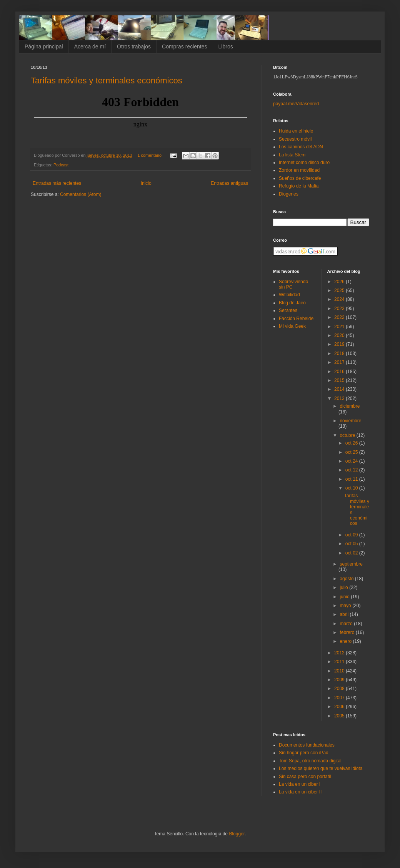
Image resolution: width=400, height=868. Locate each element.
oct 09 (352, 535)
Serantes (288, 310)
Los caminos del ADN (301, 147)
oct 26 (352, 443)
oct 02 (352, 553)
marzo (347, 624)
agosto (347, 579)
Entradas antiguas (229, 183)
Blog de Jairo (292, 303)
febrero (347, 632)
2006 (340, 707)
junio (345, 597)
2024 (340, 299)
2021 (340, 327)
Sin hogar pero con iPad (304, 753)
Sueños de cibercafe (300, 178)
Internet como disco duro (304, 163)
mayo (346, 606)
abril (345, 614)
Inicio (146, 183)
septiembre (351, 564)
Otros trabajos (134, 46)
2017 (340, 362)
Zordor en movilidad (299, 170)
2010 (340, 671)
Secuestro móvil (295, 139)
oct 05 (352, 544)
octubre (348, 435)
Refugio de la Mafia (299, 186)
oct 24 (352, 461)
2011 (340, 662)
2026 (340, 282)
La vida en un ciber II (300, 792)
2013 (340, 398)
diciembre (350, 406)
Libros (226, 46)
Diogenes (289, 194)
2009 (340, 680)
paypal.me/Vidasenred (296, 104)
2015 (340, 380)
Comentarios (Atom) (81, 194)
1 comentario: (151, 155)
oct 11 (352, 479)
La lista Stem (292, 155)
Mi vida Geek (292, 326)
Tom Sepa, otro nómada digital (310, 761)
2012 (340, 653)
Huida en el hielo (296, 131)
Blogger (237, 834)
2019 (340, 344)
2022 (340, 317)
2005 (340, 716)
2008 (340, 689)
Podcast (61, 165)
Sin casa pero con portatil (305, 777)
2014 (340, 389)
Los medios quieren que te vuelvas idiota (321, 768)
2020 (340, 335)
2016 (340, 372)
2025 (340, 290)
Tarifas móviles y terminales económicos (107, 80)
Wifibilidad (289, 295)
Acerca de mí (90, 46)
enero (346, 641)
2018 (340, 354)
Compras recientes (185, 46)
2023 (340, 309)
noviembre (350, 421)
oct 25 (352, 452)
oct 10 (352, 488)
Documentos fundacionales (307, 745)
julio (344, 588)
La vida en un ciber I (300, 784)
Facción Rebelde (296, 319)
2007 (340, 698)
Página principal (44, 46)
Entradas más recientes (57, 183)
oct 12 (352, 470)
